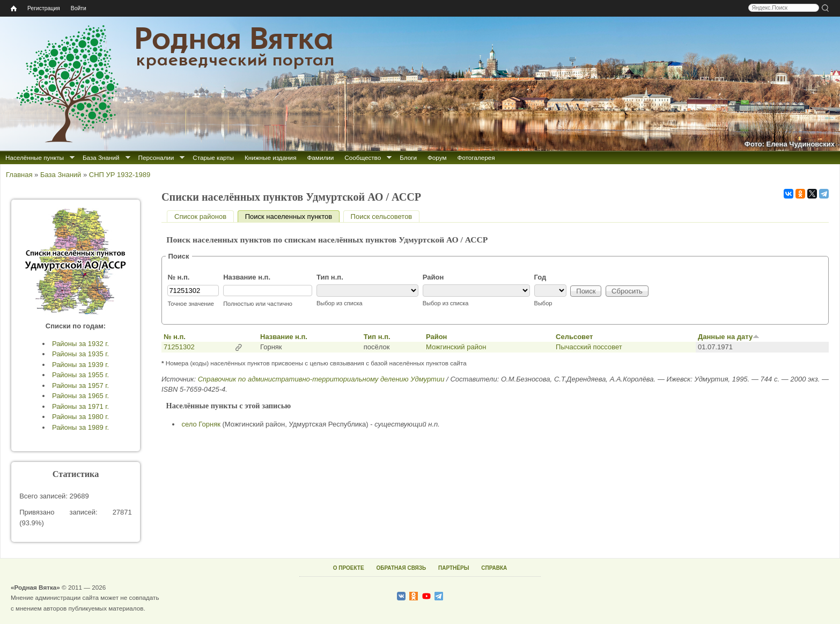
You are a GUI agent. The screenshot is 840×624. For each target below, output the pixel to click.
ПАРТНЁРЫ (454, 568)
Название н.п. (247, 277)
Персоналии (156, 157)
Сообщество (363, 157)
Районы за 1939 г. (80, 365)
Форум (437, 157)
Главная (19, 175)
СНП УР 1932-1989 (120, 175)
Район (433, 277)
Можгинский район (456, 347)
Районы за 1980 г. (80, 417)
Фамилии (320, 157)
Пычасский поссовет (589, 347)
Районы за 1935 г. (80, 354)
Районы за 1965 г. (80, 396)
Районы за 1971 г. (80, 406)
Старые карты (213, 157)
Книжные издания (270, 157)
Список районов (200, 216)
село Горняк (201, 424)
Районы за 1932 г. (80, 344)
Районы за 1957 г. (80, 386)
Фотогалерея (476, 157)
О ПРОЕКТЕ (349, 568)
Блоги (408, 157)
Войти (79, 8)
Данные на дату (729, 337)
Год (540, 277)
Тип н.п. (330, 277)
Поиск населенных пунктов (292, 216)
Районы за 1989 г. (80, 427)
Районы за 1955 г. (80, 375)
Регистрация (44, 8)
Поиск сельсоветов (382, 216)
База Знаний (101, 157)
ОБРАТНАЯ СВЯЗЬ (401, 568)
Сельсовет (574, 337)
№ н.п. (178, 277)
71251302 (179, 347)
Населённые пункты (35, 157)
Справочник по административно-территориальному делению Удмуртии (321, 379)
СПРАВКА (494, 568)
